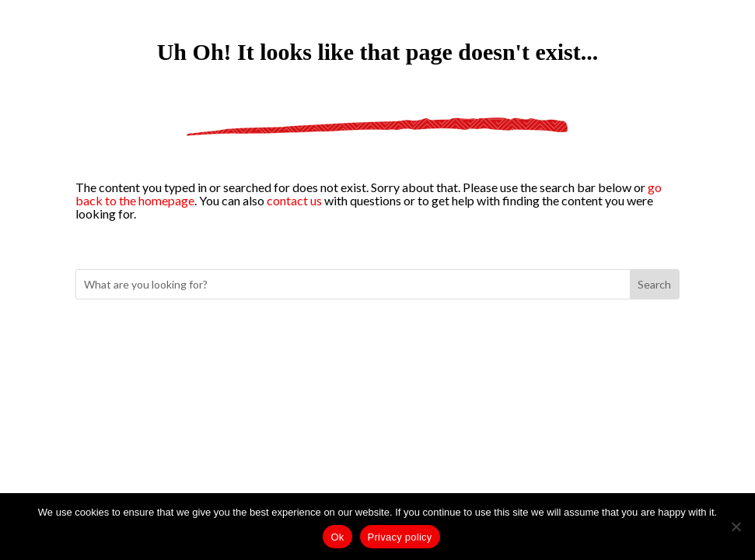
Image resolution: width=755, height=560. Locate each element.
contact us (294, 200)
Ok (337, 537)
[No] (736, 527)
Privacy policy (400, 537)
